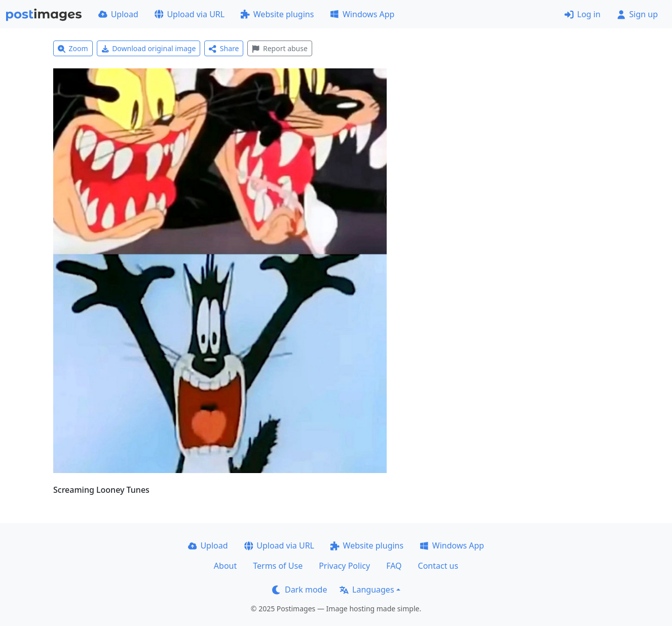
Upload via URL (190, 14)
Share (224, 48)
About (225, 566)
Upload (118, 14)
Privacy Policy (344, 566)
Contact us (438, 566)
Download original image (149, 48)
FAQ (394, 566)
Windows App (362, 14)
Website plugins (277, 14)
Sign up (637, 14)
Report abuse (279, 48)
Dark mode (300, 590)
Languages (367, 590)
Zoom (73, 48)
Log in (583, 14)
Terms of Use (278, 566)
